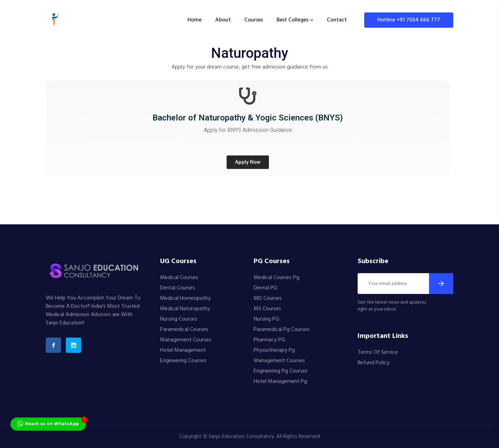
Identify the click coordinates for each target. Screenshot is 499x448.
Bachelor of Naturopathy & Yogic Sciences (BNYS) (248, 118)
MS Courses (267, 309)
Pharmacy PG (269, 340)
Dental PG (265, 288)
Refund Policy (374, 363)
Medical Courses (179, 278)
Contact (337, 20)
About (223, 20)
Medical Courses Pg (277, 278)
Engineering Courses (183, 361)
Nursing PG (266, 319)
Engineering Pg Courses (281, 371)
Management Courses (186, 340)
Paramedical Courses (184, 330)
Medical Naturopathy (185, 309)
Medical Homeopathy (185, 298)
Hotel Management (183, 350)
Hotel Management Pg (280, 382)
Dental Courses (178, 288)
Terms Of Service (378, 352)
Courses (254, 20)
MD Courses (268, 298)
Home (195, 20)
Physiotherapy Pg (274, 350)
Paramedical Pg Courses (282, 330)
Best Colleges (292, 20)
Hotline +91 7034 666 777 (409, 20)
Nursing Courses (179, 319)
